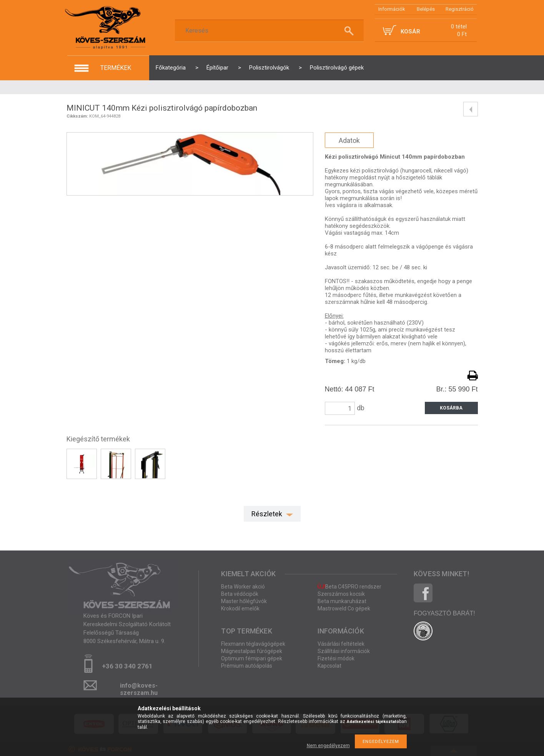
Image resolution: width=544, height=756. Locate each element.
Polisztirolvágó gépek (337, 68)
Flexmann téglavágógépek (253, 644)
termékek (116, 68)
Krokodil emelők (240, 608)
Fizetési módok (336, 658)
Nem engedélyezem (328, 746)
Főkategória (171, 68)
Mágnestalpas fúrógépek (252, 651)
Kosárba (451, 408)
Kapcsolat (329, 666)
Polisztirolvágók (269, 68)
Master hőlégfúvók (244, 601)
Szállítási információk (344, 651)
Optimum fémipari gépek (252, 658)
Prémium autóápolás (247, 666)
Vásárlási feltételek (341, 644)
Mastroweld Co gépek (344, 608)
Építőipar (217, 68)
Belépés (426, 9)
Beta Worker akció (243, 587)
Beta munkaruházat (342, 601)
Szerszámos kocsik (341, 594)
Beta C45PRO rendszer (349, 587)
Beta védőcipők (240, 594)
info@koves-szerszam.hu (139, 688)
